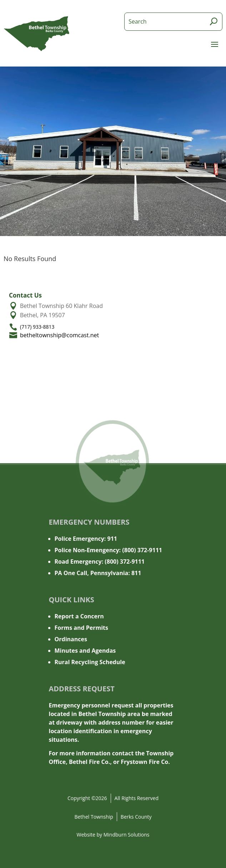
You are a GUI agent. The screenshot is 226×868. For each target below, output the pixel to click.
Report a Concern (79, 616)
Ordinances (71, 639)
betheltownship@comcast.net (59, 335)
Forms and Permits (82, 628)
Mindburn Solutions (127, 835)
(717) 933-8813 (37, 327)
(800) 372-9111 (142, 550)
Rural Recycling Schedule (90, 662)
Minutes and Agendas (85, 651)
